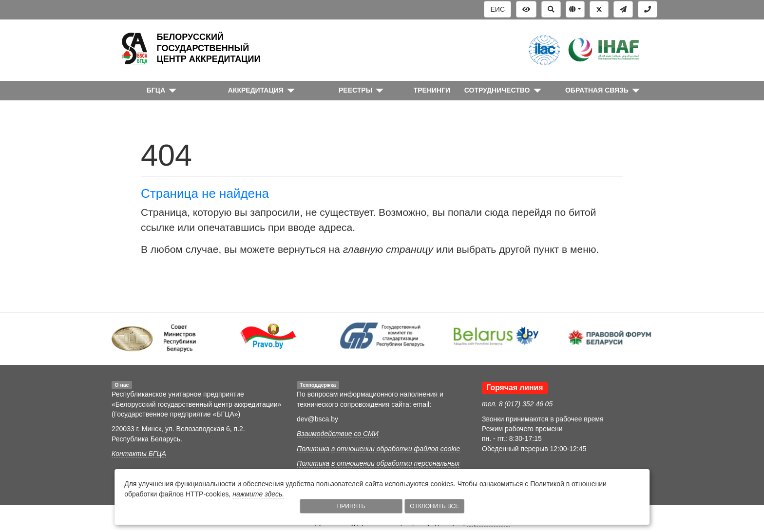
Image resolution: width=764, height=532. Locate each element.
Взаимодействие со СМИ (338, 434)
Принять (351, 506)
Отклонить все (434, 506)
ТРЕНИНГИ (432, 90)
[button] (575, 9)
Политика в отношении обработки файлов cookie (378, 449)
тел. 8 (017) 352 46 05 (517, 404)
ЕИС (497, 9)
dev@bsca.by (317, 419)
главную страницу (388, 249)
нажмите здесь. (258, 494)
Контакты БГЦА (139, 454)
